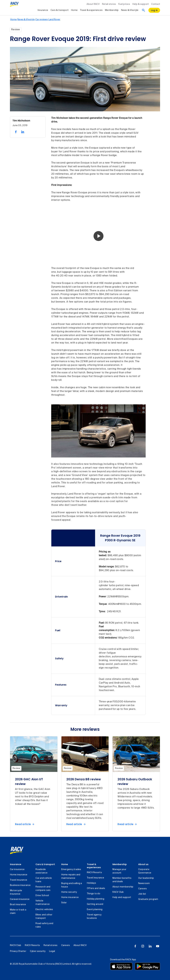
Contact (156, 4)
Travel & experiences (94, 866)
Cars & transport (45, 864)
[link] (17, 850)
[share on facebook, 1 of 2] (16, 132)
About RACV (93, 4)
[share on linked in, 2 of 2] (23, 132)
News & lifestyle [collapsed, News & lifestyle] (130, 10)
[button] (98, 236)
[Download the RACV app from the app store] (121, 966)
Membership (120, 864)
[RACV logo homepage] (14, 4)
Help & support (141, 4)
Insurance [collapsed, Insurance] (43, 10)
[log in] (154, 10)
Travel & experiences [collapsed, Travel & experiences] (91, 10)
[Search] (143, 10)
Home (65, 864)
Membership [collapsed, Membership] (112, 10)
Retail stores (109, 4)
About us (143, 864)
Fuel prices (124, 4)
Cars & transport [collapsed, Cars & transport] (60, 10)
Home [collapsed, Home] (74, 10)
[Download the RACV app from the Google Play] (148, 966)
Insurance (16, 864)
